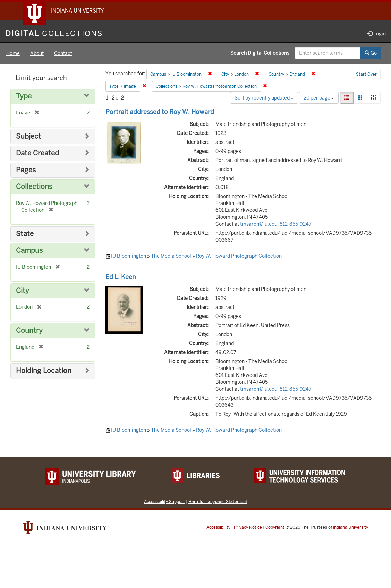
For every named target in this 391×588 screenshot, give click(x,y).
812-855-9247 (296, 224)
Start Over (366, 74)
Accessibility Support (164, 501)
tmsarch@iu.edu (259, 224)
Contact (63, 53)
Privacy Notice (248, 527)
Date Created (37, 153)
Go (371, 53)
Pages (26, 170)
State (25, 234)
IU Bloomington (129, 256)
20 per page (319, 98)
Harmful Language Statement (218, 501)
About (37, 53)
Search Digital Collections (260, 53)
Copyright (275, 527)
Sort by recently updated (264, 98)
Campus (29, 250)
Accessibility (218, 527)
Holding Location (44, 371)
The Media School (171, 256)
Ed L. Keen (121, 277)
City (23, 291)
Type (24, 96)
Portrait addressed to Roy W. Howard (160, 112)
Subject (28, 136)
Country (29, 331)
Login (377, 34)
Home (13, 53)
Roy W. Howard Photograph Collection (239, 256)
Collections (34, 187)
